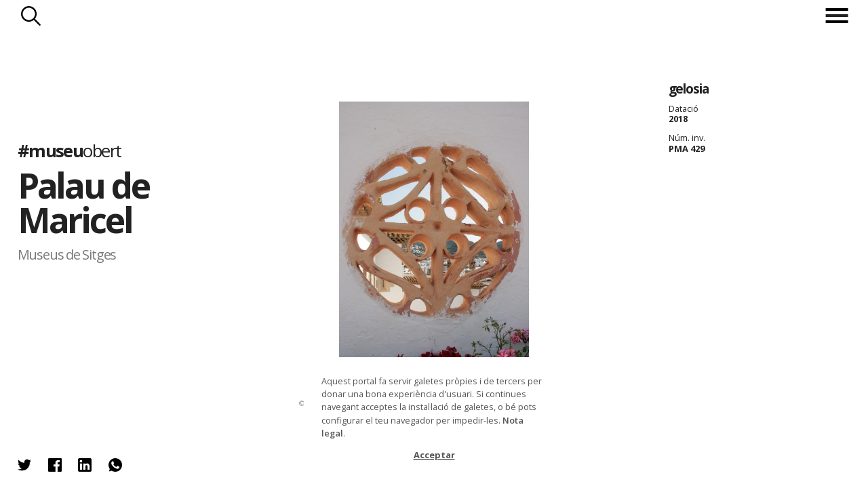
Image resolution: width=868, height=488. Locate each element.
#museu (70, 151)
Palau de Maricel (83, 203)
